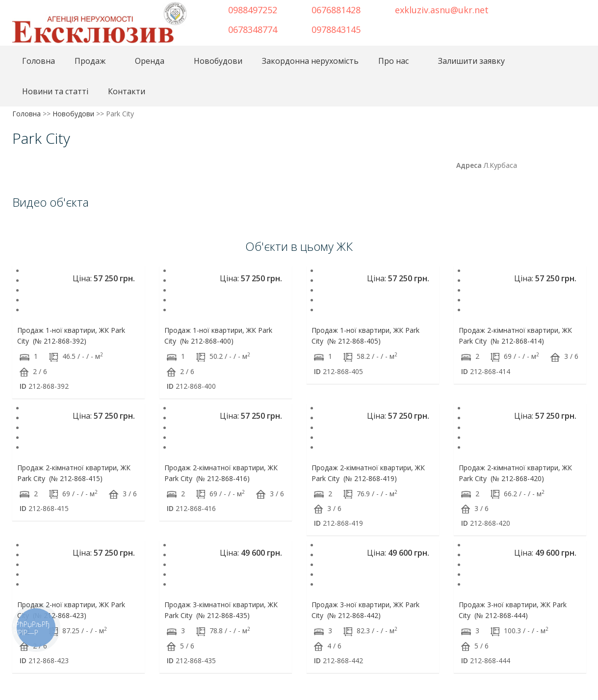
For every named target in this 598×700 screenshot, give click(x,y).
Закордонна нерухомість (310, 61)
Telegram (541, 9)
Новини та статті (55, 91)
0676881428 (336, 10)
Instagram (557, 9)
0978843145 (336, 29)
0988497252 (253, 10)
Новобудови (218, 61)
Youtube (573, 9)
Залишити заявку (471, 61)
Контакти (127, 91)
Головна (39, 61)
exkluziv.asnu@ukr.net (442, 10)
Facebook (528, 9)
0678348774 (253, 29)
